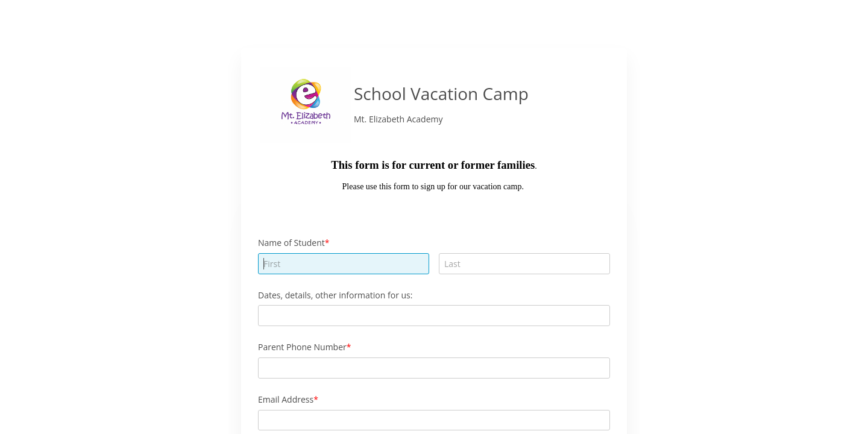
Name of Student (291, 243)
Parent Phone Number (302, 347)
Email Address (286, 399)
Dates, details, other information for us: (335, 295)
